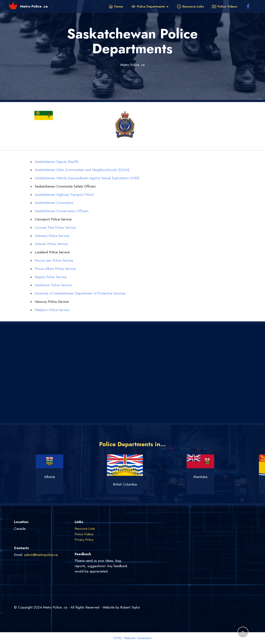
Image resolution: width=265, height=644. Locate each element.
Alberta (57, 477)
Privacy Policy (84, 540)
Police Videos (225, 6)
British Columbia (132, 484)
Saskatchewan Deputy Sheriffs (57, 162)
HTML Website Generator (132, 638)
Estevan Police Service (51, 244)
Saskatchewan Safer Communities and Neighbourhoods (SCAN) (82, 170)
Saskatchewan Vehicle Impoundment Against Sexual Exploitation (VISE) (87, 178)
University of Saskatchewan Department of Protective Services (80, 293)
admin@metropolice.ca (41, 555)
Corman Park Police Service (55, 227)
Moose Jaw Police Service (54, 260)
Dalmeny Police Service (52, 236)
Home (116, 6)
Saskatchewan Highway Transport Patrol (64, 195)
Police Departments (148, 6)
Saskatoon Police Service (53, 285)
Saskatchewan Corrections (54, 203)
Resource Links (190, 6)
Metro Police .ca (34, 6)
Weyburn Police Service (52, 310)
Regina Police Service (51, 277)
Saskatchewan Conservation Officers (62, 211)
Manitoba (208, 477)
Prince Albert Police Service (55, 269)
